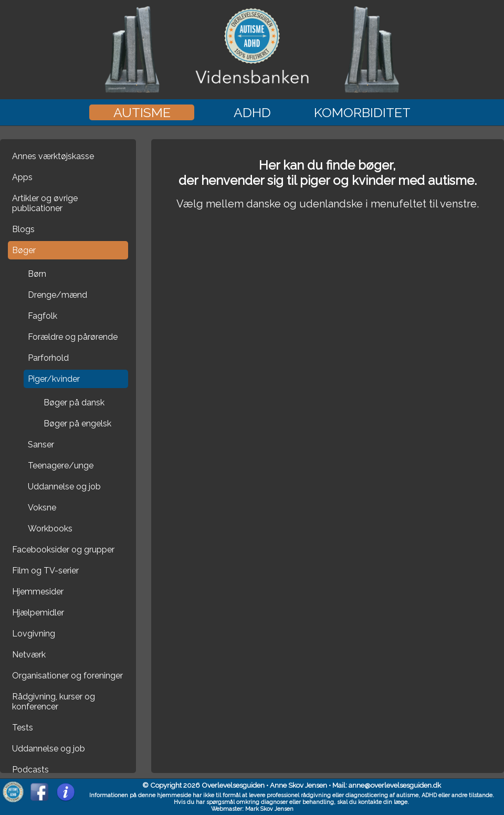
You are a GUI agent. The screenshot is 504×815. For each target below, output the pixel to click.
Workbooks (50, 529)
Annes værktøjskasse (53, 156)
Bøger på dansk (74, 403)
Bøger (24, 250)
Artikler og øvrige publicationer (45, 203)
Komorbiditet (362, 112)
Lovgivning (34, 634)
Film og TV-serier (45, 571)
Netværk (29, 655)
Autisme (142, 112)
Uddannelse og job (64, 487)
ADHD (252, 112)
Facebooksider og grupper (63, 550)
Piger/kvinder (54, 379)
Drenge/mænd (57, 295)
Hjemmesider (38, 592)
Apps (22, 177)
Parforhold (48, 358)
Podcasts (30, 770)
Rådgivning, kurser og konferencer (54, 702)
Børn (37, 274)
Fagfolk (43, 316)
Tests (23, 728)
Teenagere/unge (61, 466)
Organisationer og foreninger (67, 676)
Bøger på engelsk (77, 424)
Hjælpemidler (38, 613)
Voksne (42, 508)
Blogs (23, 229)
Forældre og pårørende (73, 337)
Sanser (41, 445)
